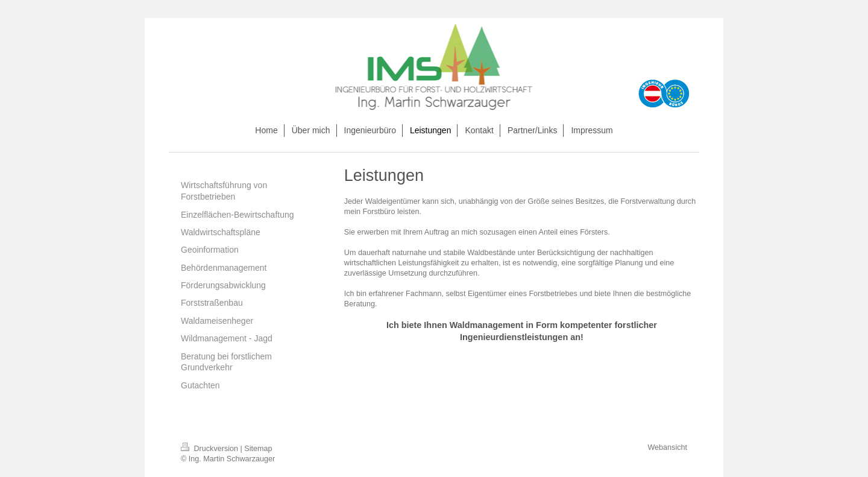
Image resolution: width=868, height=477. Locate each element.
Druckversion (210, 449)
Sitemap (258, 449)
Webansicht (667, 447)
